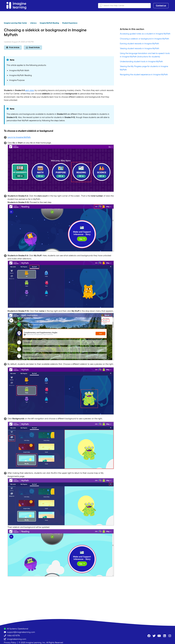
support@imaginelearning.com (21, 632)
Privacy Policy (10, 642)
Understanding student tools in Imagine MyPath (141, 61)
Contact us (161, 5)
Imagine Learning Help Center (15, 23)
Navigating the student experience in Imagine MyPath (144, 74)
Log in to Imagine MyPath (19, 137)
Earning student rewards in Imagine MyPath (139, 44)
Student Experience (70, 23)
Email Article (33, 47)
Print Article (13, 47)
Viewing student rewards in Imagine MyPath (140, 48)
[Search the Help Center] (124, 6)
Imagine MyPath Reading (49, 23)
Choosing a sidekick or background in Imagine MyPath (144, 39)
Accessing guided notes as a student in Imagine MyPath (145, 34)
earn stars (30, 90)
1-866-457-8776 (13, 636)
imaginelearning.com (17, 639)
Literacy (33, 23)
